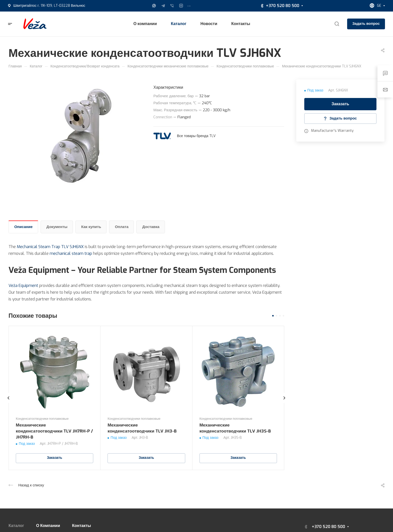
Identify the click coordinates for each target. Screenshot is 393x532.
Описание (23, 227)
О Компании (48, 526)
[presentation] (9, 403)
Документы (57, 227)
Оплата (122, 227)
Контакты (82, 526)
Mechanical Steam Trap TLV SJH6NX (50, 247)
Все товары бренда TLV (196, 136)
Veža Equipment (23, 286)
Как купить (91, 227)
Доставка (151, 227)
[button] (273, 316)
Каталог (16, 526)
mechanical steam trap (71, 253)
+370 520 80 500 (283, 6)
